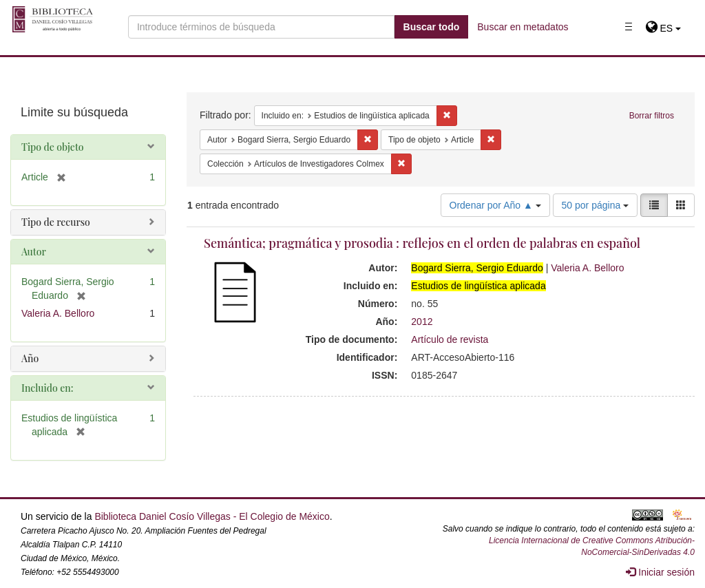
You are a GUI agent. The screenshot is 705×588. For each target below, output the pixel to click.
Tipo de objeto (53, 147)
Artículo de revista (450, 339)
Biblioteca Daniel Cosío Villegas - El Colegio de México (212, 516)
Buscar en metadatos (523, 27)
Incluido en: (47, 388)
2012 (422, 322)
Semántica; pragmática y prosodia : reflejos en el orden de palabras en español (422, 243)
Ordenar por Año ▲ (495, 205)
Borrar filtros (652, 116)
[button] (663, 28)
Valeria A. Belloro (587, 268)
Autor (34, 252)
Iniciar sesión (660, 572)
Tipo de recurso (56, 222)
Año (30, 358)
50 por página (596, 205)
